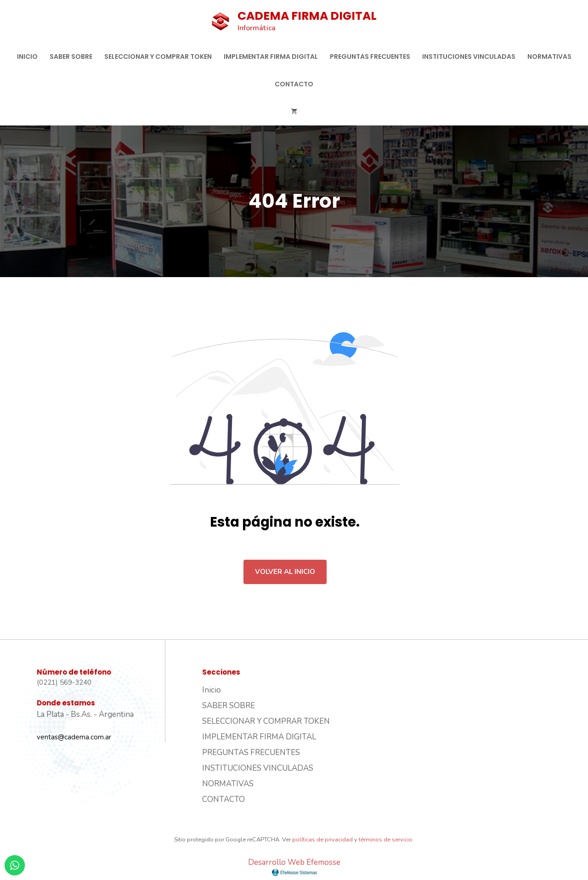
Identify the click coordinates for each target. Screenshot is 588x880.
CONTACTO (294, 84)
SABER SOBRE (71, 57)
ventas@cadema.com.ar (74, 737)
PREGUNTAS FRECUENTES (370, 57)
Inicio (27, 57)
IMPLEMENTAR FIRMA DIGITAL (271, 57)
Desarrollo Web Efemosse (294, 867)
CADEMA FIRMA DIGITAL (307, 16)
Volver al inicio (285, 572)
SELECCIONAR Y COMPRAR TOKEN (158, 57)
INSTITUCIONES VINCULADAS (469, 57)
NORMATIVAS (549, 57)
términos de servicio (386, 840)
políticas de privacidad (322, 840)
